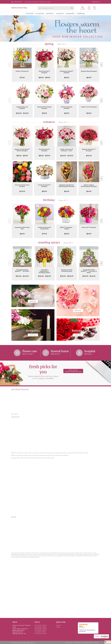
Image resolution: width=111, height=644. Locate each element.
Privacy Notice (77, 643)
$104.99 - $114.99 (22, 113)
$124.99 (22, 191)
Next (101, 65)
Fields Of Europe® (22, 71)
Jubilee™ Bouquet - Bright (67, 228)
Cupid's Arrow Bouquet (89, 107)
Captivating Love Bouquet (22, 108)
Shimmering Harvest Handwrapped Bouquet (67, 186)
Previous (10, 65)
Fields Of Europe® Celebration (44, 228)
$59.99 (44, 113)
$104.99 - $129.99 (67, 156)
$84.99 (67, 78)
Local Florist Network (87, 643)
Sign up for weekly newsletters (73, 371)
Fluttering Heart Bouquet (67, 108)
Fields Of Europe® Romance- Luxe (67, 150)
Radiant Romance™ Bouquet (89, 150)
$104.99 (89, 156)
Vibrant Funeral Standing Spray (67, 270)
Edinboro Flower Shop (19, 8)
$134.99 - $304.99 (67, 276)
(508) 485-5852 (18, 2)
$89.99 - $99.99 (44, 78)
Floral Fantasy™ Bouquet (44, 72)
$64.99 (67, 191)
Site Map (96, 643)
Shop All (61, 44)
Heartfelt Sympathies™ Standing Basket (44, 271)
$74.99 (22, 78)
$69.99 (22, 234)
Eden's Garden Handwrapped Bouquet (89, 186)
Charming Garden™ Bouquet (67, 72)
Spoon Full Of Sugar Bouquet (44, 108)
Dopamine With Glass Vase (22, 228)
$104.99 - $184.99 (44, 276)
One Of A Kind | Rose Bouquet (22, 186)
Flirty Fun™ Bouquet (89, 227)
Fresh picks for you (43, 372)
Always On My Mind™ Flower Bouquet (22, 150)
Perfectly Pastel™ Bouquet (44, 186)
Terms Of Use (69, 643)
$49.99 (67, 113)
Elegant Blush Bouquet (89, 71)
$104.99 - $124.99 (22, 276)
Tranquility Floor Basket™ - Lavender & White (89, 271)
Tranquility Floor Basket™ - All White (22, 270)
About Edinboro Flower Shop (20, 389)
